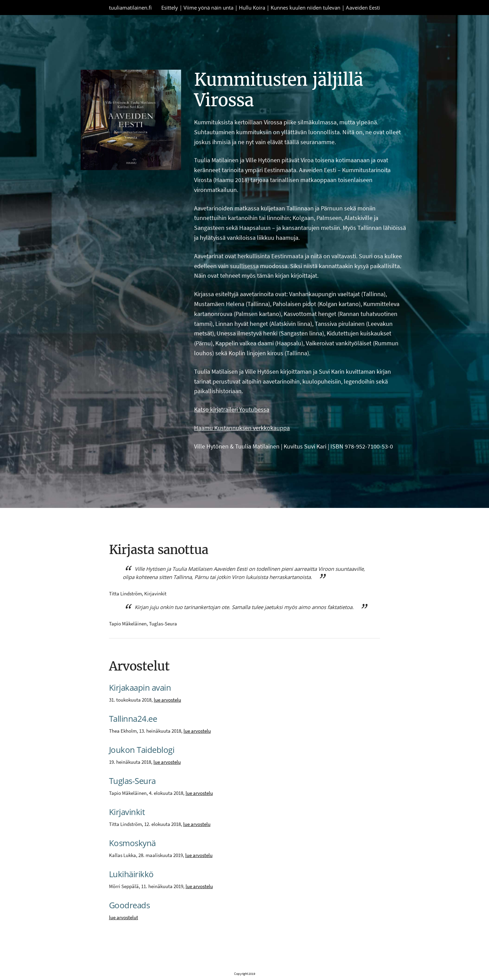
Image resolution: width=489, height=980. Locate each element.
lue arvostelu (167, 700)
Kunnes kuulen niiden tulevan (305, 8)
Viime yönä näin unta (208, 8)
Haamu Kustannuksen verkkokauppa (242, 428)
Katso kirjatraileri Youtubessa (232, 409)
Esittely (170, 8)
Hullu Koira (252, 8)
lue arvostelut (124, 917)
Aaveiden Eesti (363, 8)
